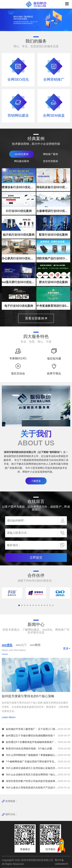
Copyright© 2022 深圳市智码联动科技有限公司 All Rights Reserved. (27, 862)
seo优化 (7, 645)
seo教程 (35, 645)
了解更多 (36, 481)
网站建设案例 (22, 161)
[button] (35, 27)
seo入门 (21, 645)
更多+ (67, 648)
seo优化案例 (21, 154)
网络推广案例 (50, 154)
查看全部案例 (36, 318)
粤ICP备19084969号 (61, 862)
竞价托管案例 (50, 161)
